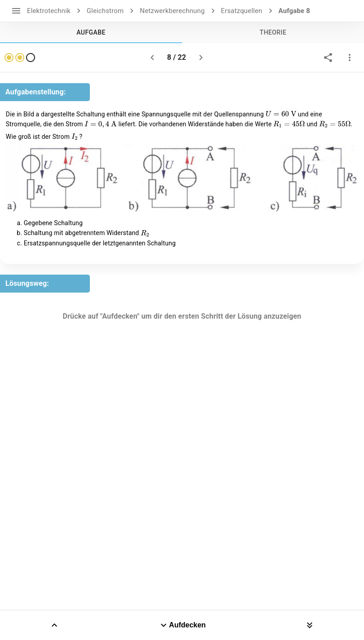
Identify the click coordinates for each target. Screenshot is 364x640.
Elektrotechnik (49, 11)
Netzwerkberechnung (172, 11)
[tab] (91, 32)
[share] (328, 58)
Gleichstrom (105, 11)
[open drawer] (16, 11)
